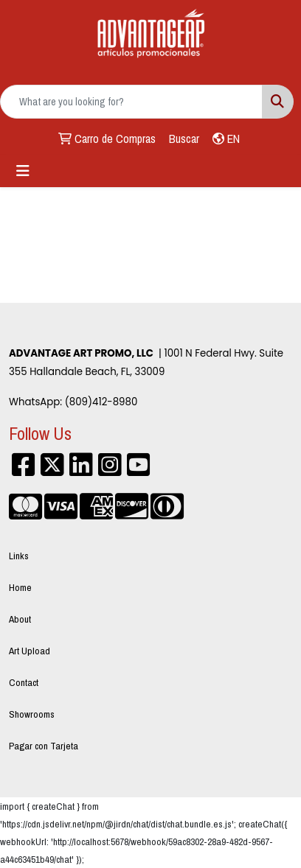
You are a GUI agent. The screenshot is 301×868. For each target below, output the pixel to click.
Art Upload (30, 651)
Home (20, 587)
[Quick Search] (131, 102)
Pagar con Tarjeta (44, 746)
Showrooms (32, 714)
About (20, 619)
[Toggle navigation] (23, 171)
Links (19, 556)
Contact (24, 682)
